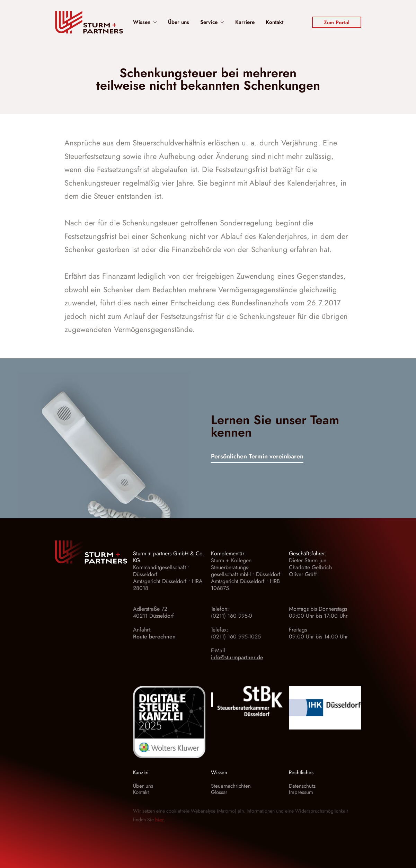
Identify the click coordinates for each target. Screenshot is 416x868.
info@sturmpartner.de (237, 657)
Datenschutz (302, 786)
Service (212, 22)
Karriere (245, 22)
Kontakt (275, 22)
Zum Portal (337, 23)
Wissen (145, 22)
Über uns (179, 22)
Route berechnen (154, 637)
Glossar (219, 792)
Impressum (301, 792)
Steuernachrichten (231, 786)
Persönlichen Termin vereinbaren (257, 457)
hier (160, 820)
